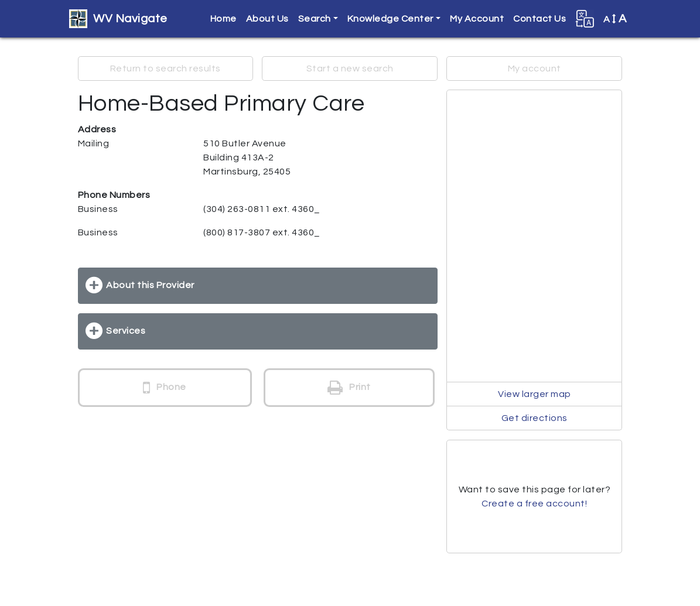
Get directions (535, 418)
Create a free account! (534, 504)
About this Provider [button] (150, 285)
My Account (477, 19)
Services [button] (126, 331)
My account (535, 69)
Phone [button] (165, 388)
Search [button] (315, 19)
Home (223, 19)
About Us (267, 19)
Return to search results (165, 69)
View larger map (535, 394)
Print (349, 388)
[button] (585, 19)
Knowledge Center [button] (390, 19)
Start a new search (350, 69)
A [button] (615, 19)
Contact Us (539, 19)
